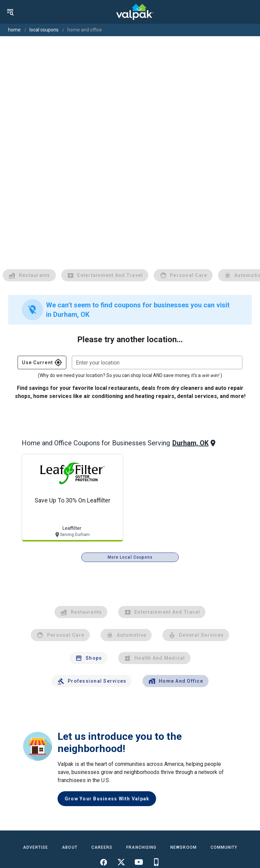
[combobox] (157, 362)
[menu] (10, 12)
